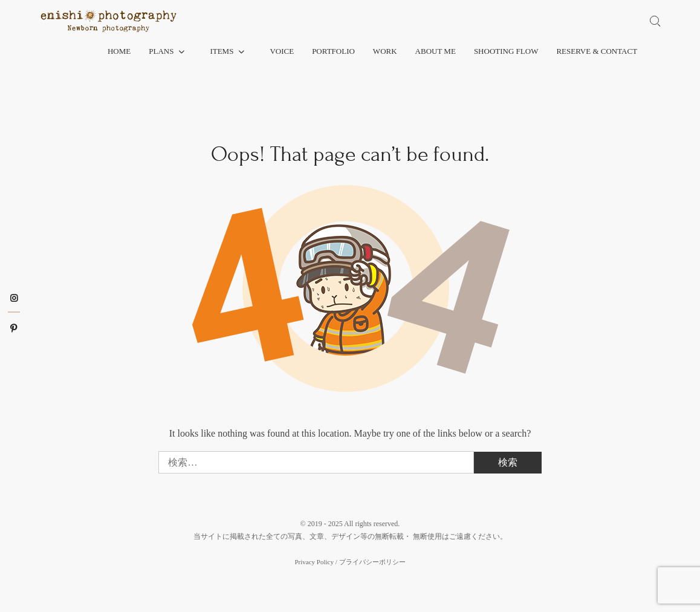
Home (119, 51)
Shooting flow (506, 51)
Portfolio (333, 51)
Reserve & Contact (597, 51)
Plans (161, 51)
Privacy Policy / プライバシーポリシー (350, 562)
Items (222, 51)
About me (436, 51)
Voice (282, 51)
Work (385, 51)
